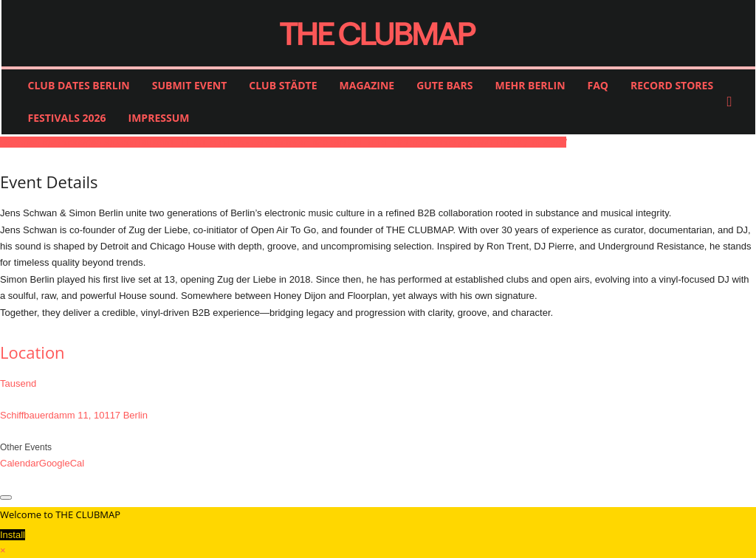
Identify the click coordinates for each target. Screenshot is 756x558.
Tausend (18, 383)
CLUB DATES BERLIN (79, 85)
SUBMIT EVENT (190, 85)
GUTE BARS (444, 85)
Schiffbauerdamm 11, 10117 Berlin (74, 415)
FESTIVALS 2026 (67, 118)
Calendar (20, 463)
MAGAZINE (367, 85)
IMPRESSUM (159, 118)
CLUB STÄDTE (283, 85)
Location (32, 352)
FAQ (598, 85)
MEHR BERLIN (530, 85)
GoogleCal (62, 463)
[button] (733, 102)
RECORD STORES (672, 85)
